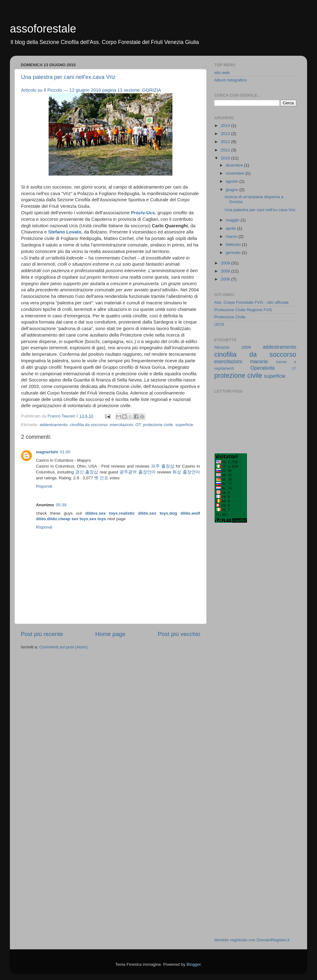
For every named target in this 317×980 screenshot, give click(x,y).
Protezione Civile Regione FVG (243, 310)
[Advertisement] (239, 627)
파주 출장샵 (163, 466)
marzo (232, 236)
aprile (231, 228)
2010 (226, 158)
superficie (184, 425)
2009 (226, 263)
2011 (226, 150)
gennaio (234, 253)
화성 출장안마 (186, 472)
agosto (232, 181)
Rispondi (44, 486)
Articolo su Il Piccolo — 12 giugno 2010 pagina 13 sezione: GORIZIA (91, 90)
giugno (232, 190)
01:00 (65, 452)
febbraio (234, 244)
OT (138, 425)
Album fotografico (230, 80)
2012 (226, 142)
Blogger (193, 964)
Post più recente (42, 634)
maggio (233, 220)
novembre (236, 173)
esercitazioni (122, 425)
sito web (222, 73)
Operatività (263, 368)
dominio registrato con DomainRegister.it (252, 940)
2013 (226, 134)
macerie (259, 361)
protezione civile (158, 425)
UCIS (219, 324)
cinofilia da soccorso (89, 425)
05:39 (61, 505)
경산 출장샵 (87, 472)
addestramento (54, 425)
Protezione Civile (230, 317)
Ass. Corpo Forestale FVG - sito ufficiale (252, 302)
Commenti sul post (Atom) (63, 647)
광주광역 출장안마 (137, 472)
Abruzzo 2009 (232, 347)
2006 (226, 279)
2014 (226, 126)
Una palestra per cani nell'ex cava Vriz (68, 77)
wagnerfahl (47, 452)
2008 (226, 271)
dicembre (235, 165)
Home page (111, 634)
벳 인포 (101, 478)
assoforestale (43, 29)
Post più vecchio (179, 634)
